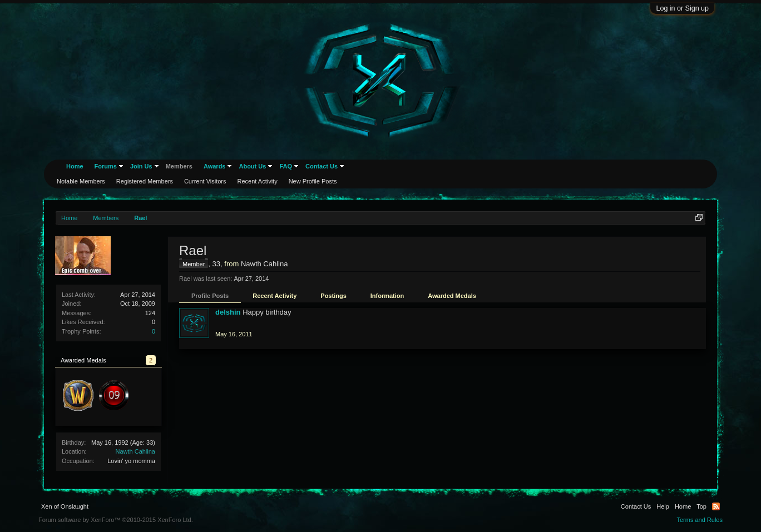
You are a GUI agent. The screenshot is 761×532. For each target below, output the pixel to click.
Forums (106, 166)
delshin (228, 312)
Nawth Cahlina (135, 451)
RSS (716, 506)
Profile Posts (210, 296)
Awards (215, 166)
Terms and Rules (700, 520)
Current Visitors (205, 181)
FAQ (286, 166)
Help (663, 506)
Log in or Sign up (682, 8)
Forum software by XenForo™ (116, 520)
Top (701, 506)
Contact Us (322, 166)
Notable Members (81, 181)
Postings (333, 296)
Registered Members (145, 181)
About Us (252, 166)
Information (387, 296)
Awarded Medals (452, 296)
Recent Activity (275, 296)
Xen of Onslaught (65, 506)
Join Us (141, 166)
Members (179, 166)
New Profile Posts (313, 181)
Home (75, 166)
